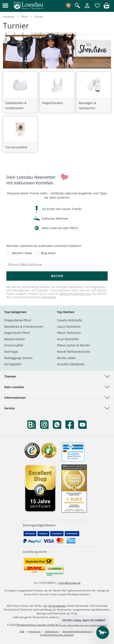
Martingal (11, 352)
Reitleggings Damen (18, 358)
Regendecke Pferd (17, 333)
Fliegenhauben (53, 103)
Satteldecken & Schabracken (16, 105)
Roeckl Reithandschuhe (74, 352)
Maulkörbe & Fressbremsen (24, 327)
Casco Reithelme (69, 327)
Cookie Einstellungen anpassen (57, 635)
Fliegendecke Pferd (18, 320)
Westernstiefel (15, 339)
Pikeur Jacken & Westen (74, 345)
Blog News (48, 253)
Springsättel (13, 364)
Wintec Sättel (66, 358)
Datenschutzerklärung (75, 294)
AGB (22, 631)
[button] (5, 6)
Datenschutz (52, 631)
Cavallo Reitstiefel (70, 320)
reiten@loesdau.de (69, 583)
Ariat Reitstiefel (68, 339)
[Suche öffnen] (77, 6)
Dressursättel (14, 345)
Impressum (35, 631)
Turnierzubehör (17, 147)
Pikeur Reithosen (69, 333)
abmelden (49, 297)
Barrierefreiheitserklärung (77, 631)
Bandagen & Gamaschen (88, 105)
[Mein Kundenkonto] (87, 8)
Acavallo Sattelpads (71, 364)
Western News (22, 253)
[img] (106, 7)
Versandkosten (57, 606)
